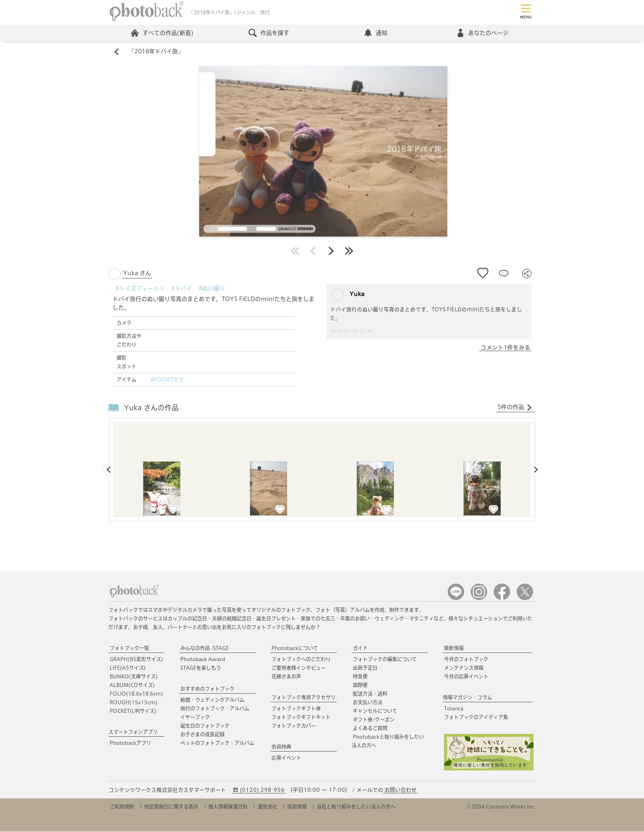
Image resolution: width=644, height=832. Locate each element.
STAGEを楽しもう (201, 668)
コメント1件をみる (505, 348)
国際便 (360, 685)
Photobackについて (295, 648)
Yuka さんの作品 (151, 408)
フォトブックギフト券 (296, 709)
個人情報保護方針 (228, 807)
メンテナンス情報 (464, 668)
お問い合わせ (400, 790)
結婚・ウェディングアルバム (212, 700)
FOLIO (136, 694)
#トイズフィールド (140, 289)
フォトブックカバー (294, 726)
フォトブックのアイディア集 (476, 717)
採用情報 (297, 807)
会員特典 (281, 747)
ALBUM (132, 685)
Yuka (348, 295)
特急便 (360, 677)
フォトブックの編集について (385, 660)
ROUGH (133, 703)
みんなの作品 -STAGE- (205, 648)
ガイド (360, 648)
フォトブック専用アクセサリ (304, 698)
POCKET (133, 711)
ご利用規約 (122, 807)
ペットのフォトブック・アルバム (217, 743)
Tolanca (454, 709)
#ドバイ (182, 289)
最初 (295, 251)
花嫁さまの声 (286, 677)
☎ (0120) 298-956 (259, 790)
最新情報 (454, 648)
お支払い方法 (368, 703)
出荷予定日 (365, 668)
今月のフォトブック (466, 660)
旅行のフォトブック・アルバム (215, 709)
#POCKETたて (167, 380)
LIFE (128, 668)
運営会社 (267, 807)
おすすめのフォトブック (207, 689)
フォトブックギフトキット (301, 717)
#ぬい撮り (212, 289)
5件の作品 (515, 408)
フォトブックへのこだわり (301, 660)
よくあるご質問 (370, 729)
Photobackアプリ (130, 743)
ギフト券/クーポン (374, 720)
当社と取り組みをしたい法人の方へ (356, 807)
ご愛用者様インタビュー (299, 668)
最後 (349, 251)
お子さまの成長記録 (202, 735)
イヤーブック (195, 717)
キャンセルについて (375, 711)
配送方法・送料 (370, 694)
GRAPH (136, 660)
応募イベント (286, 758)
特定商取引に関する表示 (171, 807)
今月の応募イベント (466, 677)
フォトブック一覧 (129, 648)
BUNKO (134, 677)
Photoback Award (203, 660)
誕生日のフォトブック (205, 726)
